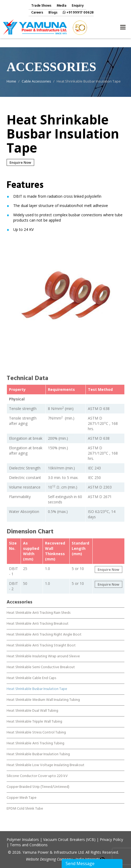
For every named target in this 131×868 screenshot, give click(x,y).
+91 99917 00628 (78, 13)
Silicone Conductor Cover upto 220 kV (37, 772)
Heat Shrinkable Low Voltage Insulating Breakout (46, 761)
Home (11, 81)
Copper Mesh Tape (22, 794)
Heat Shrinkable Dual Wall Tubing (32, 707)
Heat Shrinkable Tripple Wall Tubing (34, 718)
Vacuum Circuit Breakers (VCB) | (71, 839)
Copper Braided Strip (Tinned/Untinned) (38, 783)
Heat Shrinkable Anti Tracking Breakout (38, 620)
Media (62, 6)
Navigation (123, 26)
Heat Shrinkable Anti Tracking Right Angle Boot (44, 631)
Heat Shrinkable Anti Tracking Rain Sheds (39, 609)
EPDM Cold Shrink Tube (25, 805)
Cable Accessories (36, 81)
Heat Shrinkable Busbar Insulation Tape (37, 685)
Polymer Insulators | (24, 839)
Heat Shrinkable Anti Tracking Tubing (35, 739)
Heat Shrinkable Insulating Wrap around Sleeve (43, 652)
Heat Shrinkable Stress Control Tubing (36, 728)
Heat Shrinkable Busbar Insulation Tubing (38, 750)
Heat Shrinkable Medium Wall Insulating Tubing (43, 696)
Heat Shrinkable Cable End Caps (31, 674)
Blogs (53, 13)
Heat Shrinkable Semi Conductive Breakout (41, 663)
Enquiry (78, 6)
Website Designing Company (49, 859)
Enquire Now (20, 162)
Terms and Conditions (29, 845)
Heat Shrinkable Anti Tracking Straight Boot (41, 641)
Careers (37, 13)
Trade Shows (41, 6)
